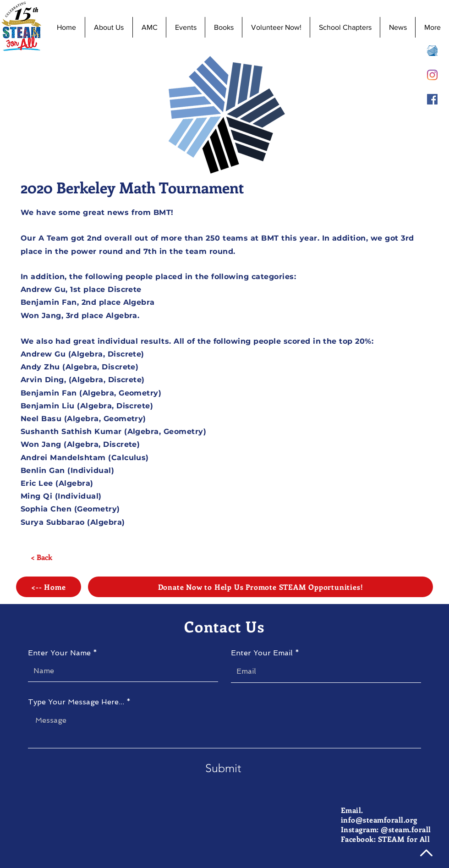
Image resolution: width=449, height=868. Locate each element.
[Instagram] (432, 75)
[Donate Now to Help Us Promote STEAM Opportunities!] (260, 587)
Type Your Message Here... (76, 702)
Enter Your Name (59, 653)
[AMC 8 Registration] (432, 51)
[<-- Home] (49, 587)
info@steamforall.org (379, 820)
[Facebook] (432, 99)
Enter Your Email (262, 653)
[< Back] (41, 558)
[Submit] (223, 768)
